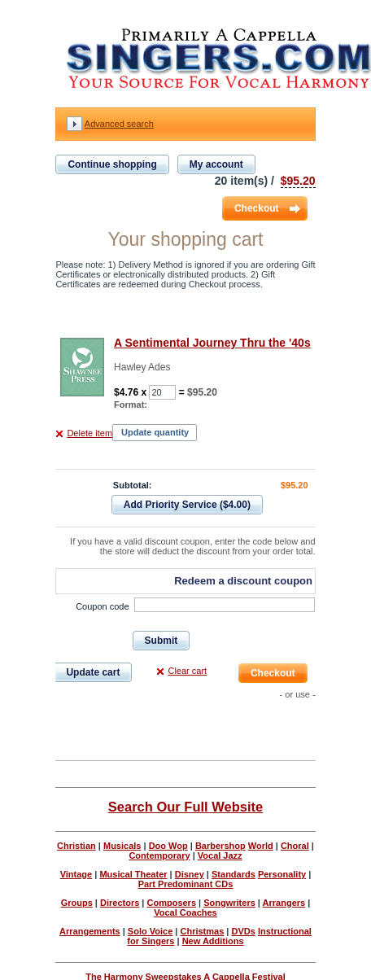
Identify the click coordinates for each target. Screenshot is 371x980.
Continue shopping (112, 164)
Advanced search (119, 124)
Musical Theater (133, 874)
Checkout (257, 208)
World (261, 846)
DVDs (243, 931)
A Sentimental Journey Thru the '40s (212, 343)
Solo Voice (150, 931)
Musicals (122, 846)
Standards (234, 874)
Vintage (76, 874)
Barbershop (220, 846)
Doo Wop (168, 846)
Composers (172, 903)
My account (216, 164)
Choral (295, 846)
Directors (120, 903)
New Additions (213, 941)
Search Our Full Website (185, 807)
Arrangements (90, 931)
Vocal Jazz (220, 855)
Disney (190, 874)
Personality (282, 874)
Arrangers (284, 903)
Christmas (202, 931)
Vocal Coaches (185, 912)
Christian (76, 846)
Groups (77, 903)
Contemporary (159, 855)
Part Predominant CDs (186, 884)
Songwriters (229, 903)
